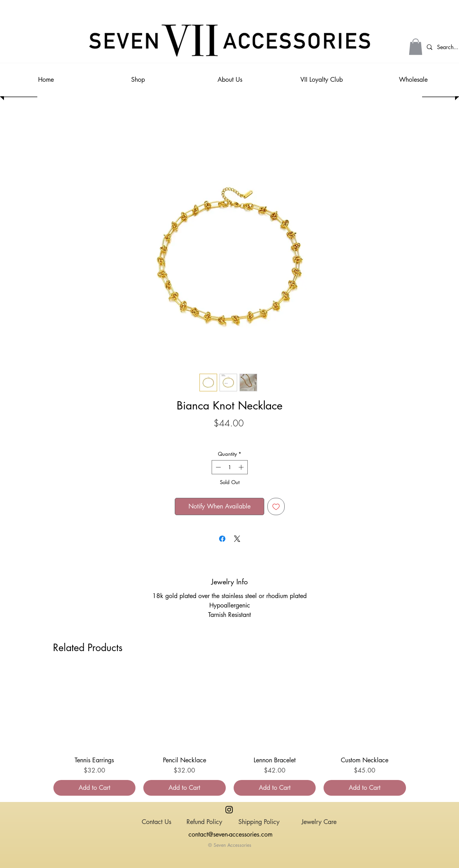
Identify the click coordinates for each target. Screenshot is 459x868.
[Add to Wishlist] (276, 506)
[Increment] (242, 467)
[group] (230, 732)
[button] (416, 47)
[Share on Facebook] (222, 539)
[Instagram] (229, 810)
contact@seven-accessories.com (230, 834)
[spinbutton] (230, 467)
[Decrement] (218, 467)
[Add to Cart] (95, 788)
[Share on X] (237, 539)
